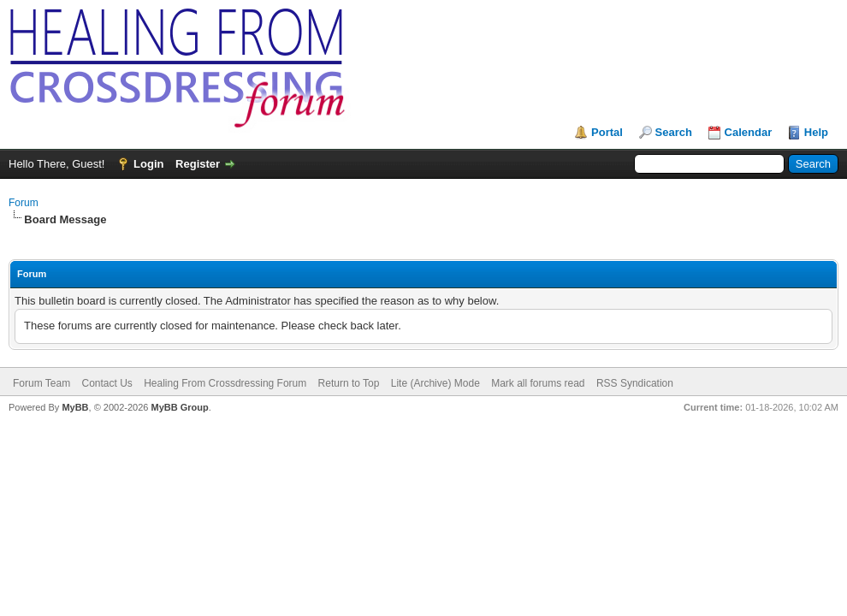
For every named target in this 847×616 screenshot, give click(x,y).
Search (674, 132)
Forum (24, 203)
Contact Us (107, 383)
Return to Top (349, 383)
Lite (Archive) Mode (435, 383)
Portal (607, 132)
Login (148, 164)
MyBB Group (179, 407)
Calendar (749, 132)
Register (198, 164)
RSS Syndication (635, 383)
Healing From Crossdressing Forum (225, 383)
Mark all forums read (538, 383)
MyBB (75, 407)
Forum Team (41, 383)
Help (816, 132)
